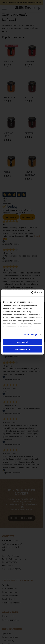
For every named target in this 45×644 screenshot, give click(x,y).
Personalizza (23, 349)
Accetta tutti (23, 342)
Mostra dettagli (30, 335)
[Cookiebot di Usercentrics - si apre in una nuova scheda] (32, 293)
